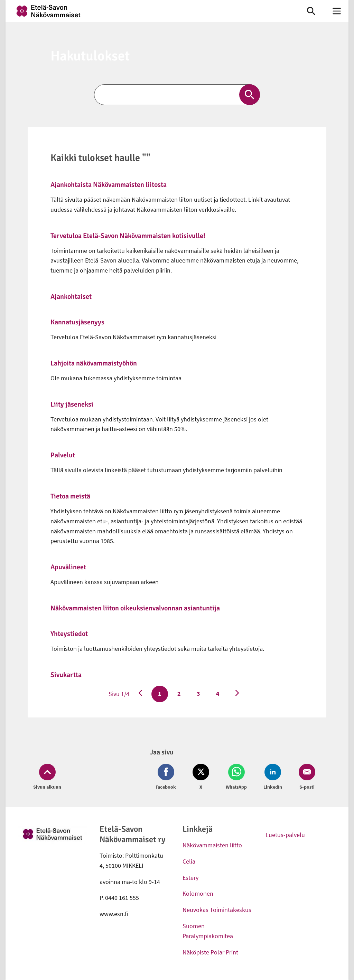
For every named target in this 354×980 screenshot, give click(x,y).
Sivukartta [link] (66, 675)
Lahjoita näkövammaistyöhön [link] (94, 363)
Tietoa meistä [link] (70, 496)
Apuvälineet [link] (68, 567)
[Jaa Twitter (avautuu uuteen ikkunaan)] (201, 777)
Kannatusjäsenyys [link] (77, 322)
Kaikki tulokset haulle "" (100, 158)
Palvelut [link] (63, 455)
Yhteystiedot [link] (69, 634)
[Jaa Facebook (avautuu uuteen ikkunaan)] (167, 777)
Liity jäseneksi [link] (72, 404)
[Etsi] (177, 95)
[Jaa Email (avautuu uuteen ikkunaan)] (306, 777)
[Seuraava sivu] (237, 694)
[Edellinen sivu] (140, 694)
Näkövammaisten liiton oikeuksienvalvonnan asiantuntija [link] (135, 608)
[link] (149, 11)
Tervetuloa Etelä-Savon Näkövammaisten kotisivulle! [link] (128, 236)
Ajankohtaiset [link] (71, 297)
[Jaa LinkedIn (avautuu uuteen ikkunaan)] (273, 777)
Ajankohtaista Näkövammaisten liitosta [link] (109, 185)
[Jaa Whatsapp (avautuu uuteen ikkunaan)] (236, 777)
